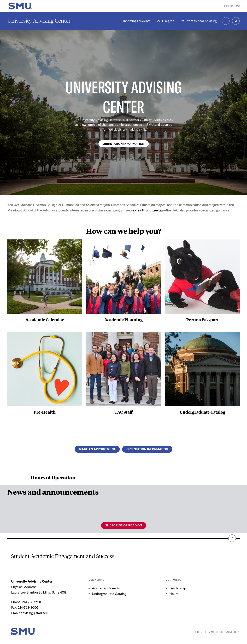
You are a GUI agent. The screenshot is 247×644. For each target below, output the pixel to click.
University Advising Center (39, 21)
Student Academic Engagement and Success (63, 556)
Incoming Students (137, 21)
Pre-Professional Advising (198, 21)
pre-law (158, 210)
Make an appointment (97, 449)
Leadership (178, 588)
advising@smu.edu (34, 613)
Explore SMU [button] (232, 6)
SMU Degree (165, 21)
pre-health (137, 210)
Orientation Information (124, 144)
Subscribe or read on (124, 525)
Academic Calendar (106, 588)
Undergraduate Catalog (109, 594)
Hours (174, 594)
